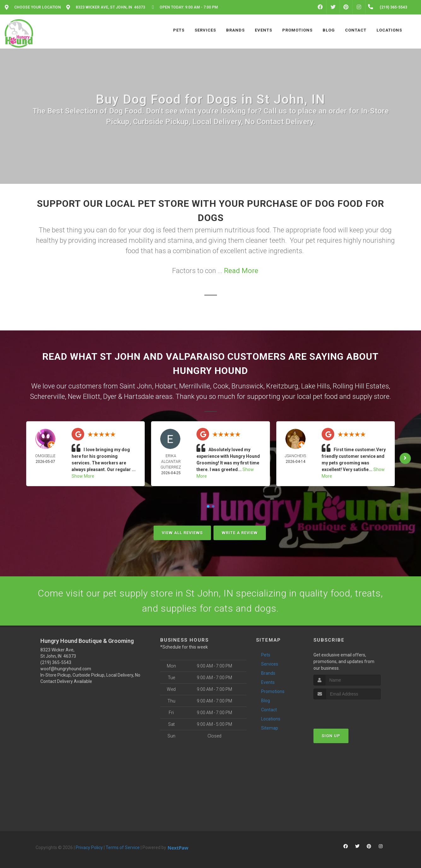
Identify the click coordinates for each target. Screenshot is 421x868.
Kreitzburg (282, 386)
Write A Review (240, 533)
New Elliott (84, 396)
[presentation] (347, 711)
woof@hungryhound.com (66, 669)
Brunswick (247, 386)
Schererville (47, 396)
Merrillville (195, 386)
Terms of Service (123, 848)
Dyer (110, 396)
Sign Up (331, 736)
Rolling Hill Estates (361, 386)
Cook (221, 386)
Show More (83, 476)
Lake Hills (316, 386)
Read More (241, 271)
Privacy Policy (89, 848)
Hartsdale (139, 396)
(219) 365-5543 (56, 662)
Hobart (166, 386)
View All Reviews (182, 533)
